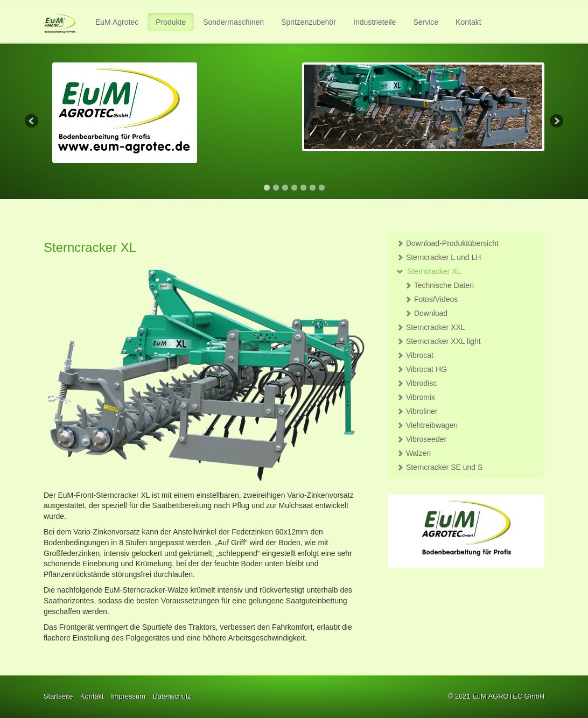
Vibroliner (417, 411)
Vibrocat (415, 355)
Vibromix (416, 397)
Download (426, 313)
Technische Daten (439, 285)
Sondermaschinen (233, 22)
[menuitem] (117, 22)
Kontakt (468, 22)
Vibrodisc (416, 383)
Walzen (414, 453)
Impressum (128, 696)
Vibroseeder (421, 439)
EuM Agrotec (117, 22)
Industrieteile (374, 22)
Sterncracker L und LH (439, 257)
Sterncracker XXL (431, 327)
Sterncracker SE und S (439, 467)
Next (556, 122)
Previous (32, 122)
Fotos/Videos (431, 299)
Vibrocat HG (422, 369)
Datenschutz (172, 696)
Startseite (58, 696)
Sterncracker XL (429, 271)
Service (426, 22)
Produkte (171, 22)
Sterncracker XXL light (439, 341)
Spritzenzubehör (309, 22)
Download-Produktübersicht (447, 243)
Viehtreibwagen (427, 425)
